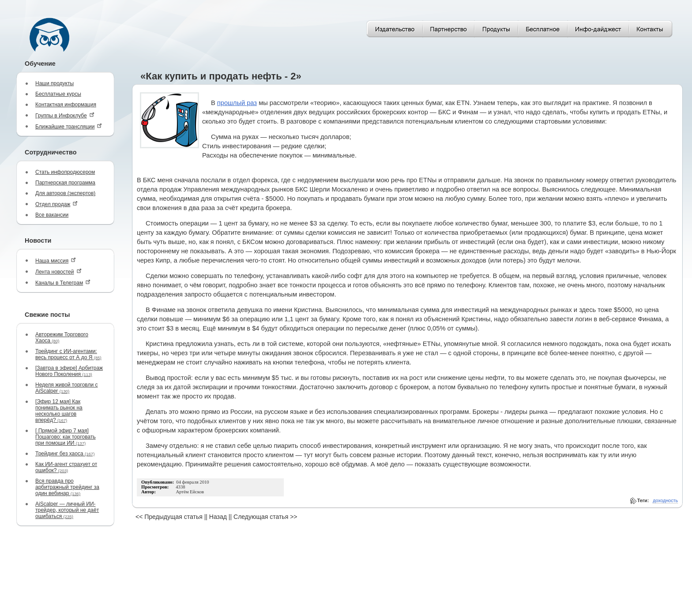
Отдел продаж (56, 204)
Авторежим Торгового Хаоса (62, 338)
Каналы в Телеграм (63, 283)
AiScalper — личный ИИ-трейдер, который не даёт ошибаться (67, 510)
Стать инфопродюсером (65, 172)
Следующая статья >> (265, 517)
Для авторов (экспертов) (65, 193)
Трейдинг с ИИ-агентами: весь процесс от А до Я (68, 354)
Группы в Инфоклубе (65, 115)
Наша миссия (56, 261)
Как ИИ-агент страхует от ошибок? (66, 467)
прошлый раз (237, 103)
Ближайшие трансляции (69, 126)
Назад (218, 517)
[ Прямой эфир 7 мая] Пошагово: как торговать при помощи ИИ (66, 437)
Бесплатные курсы (58, 94)
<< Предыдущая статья (169, 517)
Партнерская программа (65, 183)
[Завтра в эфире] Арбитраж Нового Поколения (69, 371)
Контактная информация (66, 105)
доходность (665, 500)
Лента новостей (58, 272)
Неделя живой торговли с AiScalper (67, 388)
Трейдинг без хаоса (65, 454)
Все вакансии (52, 215)
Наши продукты (55, 83)
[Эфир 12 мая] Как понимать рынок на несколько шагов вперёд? (59, 411)
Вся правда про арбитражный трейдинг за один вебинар (67, 487)
